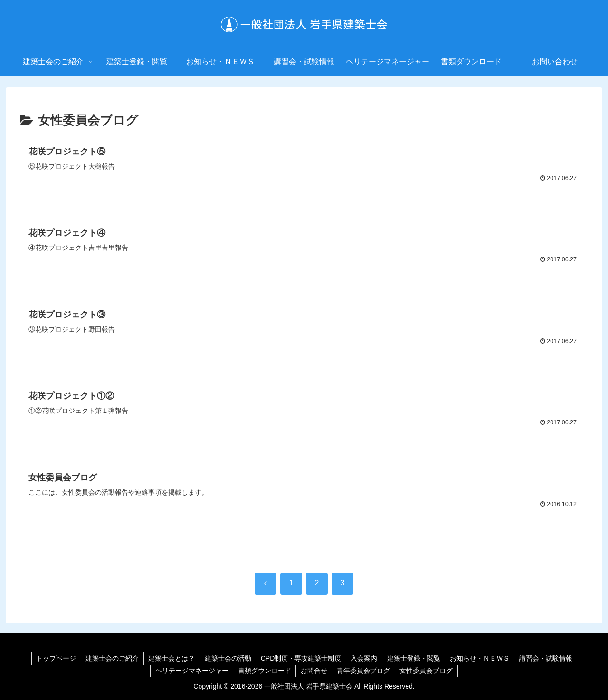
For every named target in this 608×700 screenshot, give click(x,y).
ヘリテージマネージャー (191, 671)
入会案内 (364, 659)
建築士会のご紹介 (111, 659)
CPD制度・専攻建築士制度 (301, 659)
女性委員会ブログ (427, 671)
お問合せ (314, 671)
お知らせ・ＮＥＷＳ (481, 659)
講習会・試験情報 (547, 659)
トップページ (55, 659)
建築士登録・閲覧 (414, 659)
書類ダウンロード (264, 671)
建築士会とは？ (171, 659)
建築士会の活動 (228, 659)
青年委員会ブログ (364, 671)
